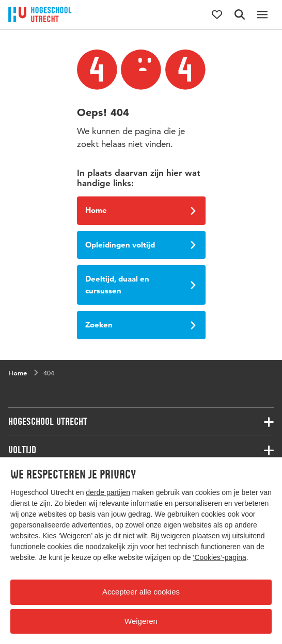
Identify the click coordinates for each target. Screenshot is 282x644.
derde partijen (108, 492)
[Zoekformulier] (240, 14)
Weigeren (141, 621)
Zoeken (140, 325)
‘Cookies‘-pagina (220, 557)
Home (140, 210)
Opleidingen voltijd (140, 245)
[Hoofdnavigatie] (262, 14)
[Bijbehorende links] (141, 422)
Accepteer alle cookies (141, 592)
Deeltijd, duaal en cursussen (140, 285)
